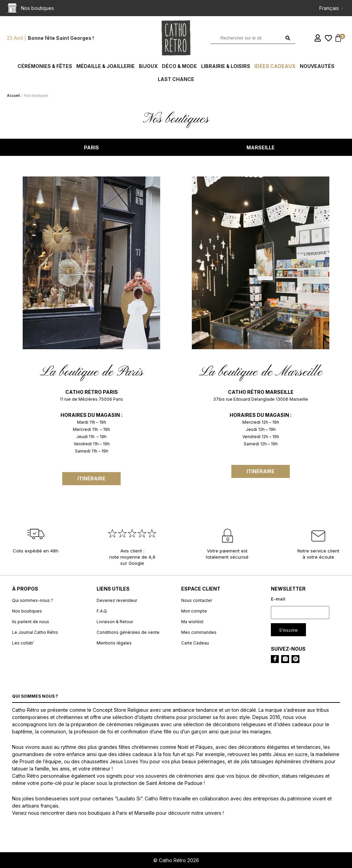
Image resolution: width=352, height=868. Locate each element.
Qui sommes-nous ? (32, 600)
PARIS (91, 147)
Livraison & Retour (115, 622)
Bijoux (148, 66)
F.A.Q (102, 611)
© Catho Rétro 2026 (176, 860)
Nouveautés (317, 66)
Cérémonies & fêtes (45, 66)
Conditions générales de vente (128, 632)
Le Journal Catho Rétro (35, 632)
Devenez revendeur (117, 600)
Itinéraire (91, 478)
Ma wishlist (192, 622)
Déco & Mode (179, 66)
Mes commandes (199, 632)
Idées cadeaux (275, 66)
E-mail (278, 599)
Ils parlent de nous (31, 622)
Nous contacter (197, 600)
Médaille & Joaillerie (106, 66)
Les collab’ (23, 643)
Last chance (176, 79)
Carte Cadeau (195, 643)
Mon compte (194, 611)
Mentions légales (114, 643)
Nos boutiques (27, 611)
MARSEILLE (261, 147)
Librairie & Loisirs (226, 66)
